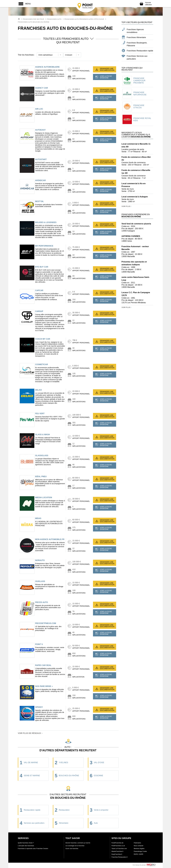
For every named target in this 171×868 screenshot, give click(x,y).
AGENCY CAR (42, 88)
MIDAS (38, 518)
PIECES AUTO (42, 602)
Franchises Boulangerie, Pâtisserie (137, 44)
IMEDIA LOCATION (44, 497)
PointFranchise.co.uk (118, 846)
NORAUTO (40, 560)
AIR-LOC (39, 109)
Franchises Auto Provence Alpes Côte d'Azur (84, 19)
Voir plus (127, 206)
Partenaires (137, 843)
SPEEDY (39, 707)
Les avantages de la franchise (75, 846)
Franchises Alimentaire (136, 37)
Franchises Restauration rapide (140, 51)
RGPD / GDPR (138, 854)
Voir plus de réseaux (30, 733)
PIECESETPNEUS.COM (46, 623)
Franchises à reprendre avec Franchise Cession (33, 849)
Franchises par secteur (33, 19)
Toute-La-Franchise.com (119, 849)
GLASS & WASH (43, 435)
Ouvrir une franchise (72, 849)
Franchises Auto (54, 19)
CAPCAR (39, 290)
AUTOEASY (40, 130)
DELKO (38, 390)
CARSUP (39, 311)
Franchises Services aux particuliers (137, 57)
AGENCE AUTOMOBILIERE (47, 67)
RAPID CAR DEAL (43, 665)
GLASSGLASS (42, 456)
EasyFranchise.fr (117, 854)
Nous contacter (139, 846)
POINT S (39, 644)
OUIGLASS (40, 581)
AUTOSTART (41, 159)
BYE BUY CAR (42, 267)
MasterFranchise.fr (117, 851)
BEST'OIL (39, 201)
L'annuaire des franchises (26, 846)
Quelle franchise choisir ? (26, 843)
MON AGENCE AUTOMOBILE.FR (50, 539)
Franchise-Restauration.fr (120, 857)
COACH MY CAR (43, 339)
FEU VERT (40, 414)
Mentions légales (139, 849)
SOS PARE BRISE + (44, 686)
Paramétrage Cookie (140, 851)
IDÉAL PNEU (41, 477)
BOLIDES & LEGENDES (46, 222)
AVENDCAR (40, 180)
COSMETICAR (42, 364)
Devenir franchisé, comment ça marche (78, 843)
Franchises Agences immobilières (135, 31)
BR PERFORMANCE (44, 246)
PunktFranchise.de (117, 843)
